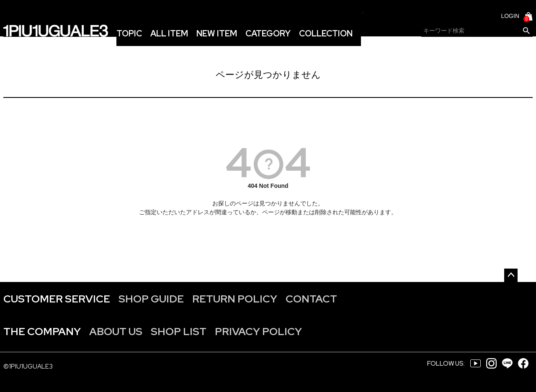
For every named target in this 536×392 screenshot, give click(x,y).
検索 (526, 31)
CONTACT (311, 299)
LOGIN (510, 16)
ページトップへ (511, 275)
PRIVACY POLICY (258, 332)
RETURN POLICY (235, 299)
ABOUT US (116, 332)
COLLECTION (326, 33)
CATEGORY (268, 33)
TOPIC (129, 33)
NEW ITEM (217, 33)
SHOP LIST (179, 332)
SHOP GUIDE (151, 299)
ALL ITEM (169, 33)
